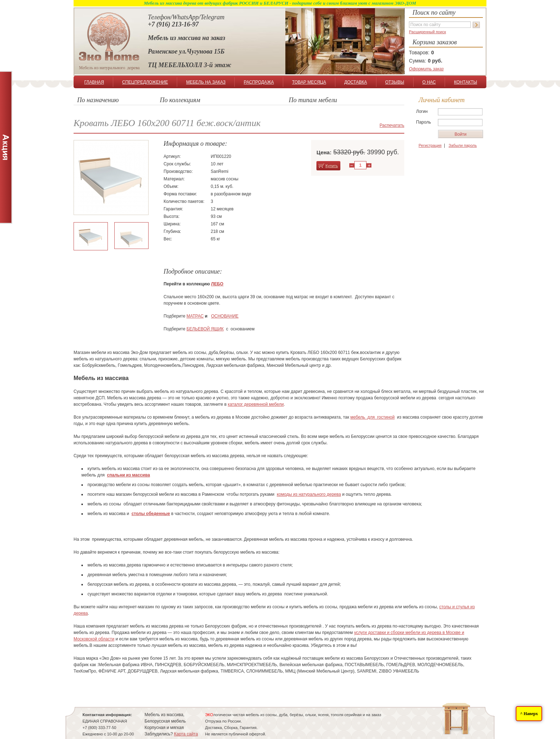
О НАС (429, 82)
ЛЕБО (217, 284)
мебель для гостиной (372, 417)
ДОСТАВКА (356, 82)
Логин (422, 111)
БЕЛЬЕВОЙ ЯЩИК (205, 329)
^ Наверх (529, 714)
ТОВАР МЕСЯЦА (309, 82)
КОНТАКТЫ (466, 82)
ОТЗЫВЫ (395, 82)
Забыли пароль (463, 145)
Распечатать (392, 125)
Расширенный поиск (427, 32)
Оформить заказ (426, 69)
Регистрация (430, 145)
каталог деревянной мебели (256, 404)
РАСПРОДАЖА (259, 82)
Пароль (424, 122)
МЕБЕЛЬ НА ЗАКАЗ (206, 82)
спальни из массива (129, 475)
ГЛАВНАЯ (94, 82)
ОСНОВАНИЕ (225, 316)
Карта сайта (186, 734)
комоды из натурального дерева (309, 494)
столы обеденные (151, 514)
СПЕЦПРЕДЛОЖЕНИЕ (145, 82)
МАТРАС (195, 316)
